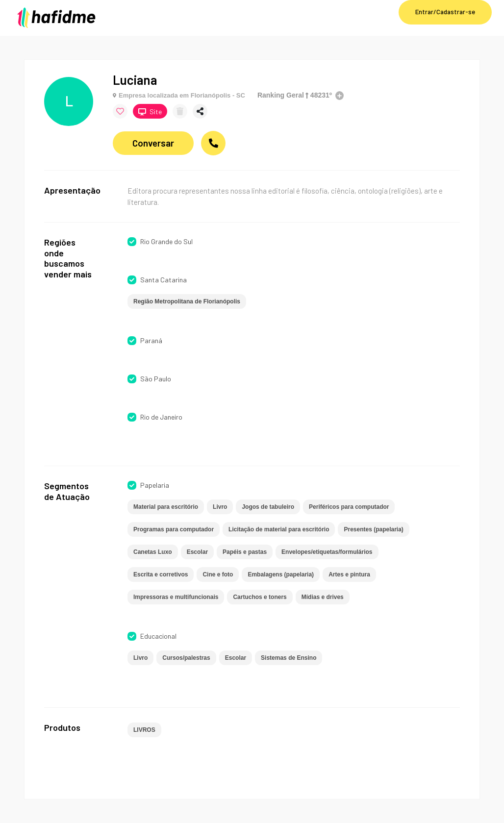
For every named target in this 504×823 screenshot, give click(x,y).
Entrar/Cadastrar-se (445, 12)
